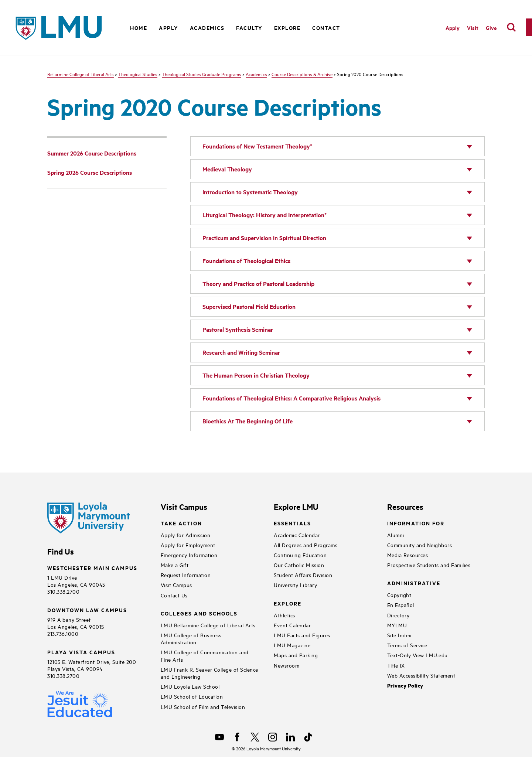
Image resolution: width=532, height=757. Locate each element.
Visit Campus (176, 585)
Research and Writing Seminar (241, 352)
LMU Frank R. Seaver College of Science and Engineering (209, 673)
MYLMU (397, 625)
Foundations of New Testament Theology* (257, 146)
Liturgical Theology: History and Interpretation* (265, 215)
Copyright (399, 595)
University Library (295, 585)
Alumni (396, 535)
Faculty (249, 28)
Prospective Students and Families (429, 565)
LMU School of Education (192, 696)
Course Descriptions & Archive (302, 74)
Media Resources (408, 555)
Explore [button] (287, 28)
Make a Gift (175, 565)
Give (491, 28)
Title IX (396, 665)
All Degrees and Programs (306, 545)
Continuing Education (300, 555)
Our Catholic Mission (299, 565)
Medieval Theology (227, 169)
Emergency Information (189, 555)
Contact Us (174, 595)
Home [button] (139, 28)
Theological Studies (138, 74)
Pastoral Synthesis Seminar (238, 329)
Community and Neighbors (420, 545)
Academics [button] (207, 28)
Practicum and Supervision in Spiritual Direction (264, 238)
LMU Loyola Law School (190, 686)
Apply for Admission (186, 535)
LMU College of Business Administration (191, 638)
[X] (255, 737)
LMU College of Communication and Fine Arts (205, 655)
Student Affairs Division (303, 575)
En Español (401, 605)
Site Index (399, 635)
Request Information (186, 575)
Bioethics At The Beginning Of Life (248, 421)
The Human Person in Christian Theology (256, 375)
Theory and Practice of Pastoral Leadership (258, 284)
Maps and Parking (296, 655)
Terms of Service (407, 645)
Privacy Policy (405, 686)
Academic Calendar (297, 535)
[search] (511, 27)
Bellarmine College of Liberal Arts (81, 74)
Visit (473, 28)
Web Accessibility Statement (421, 675)
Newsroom (287, 665)
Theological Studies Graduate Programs (202, 74)
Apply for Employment (188, 545)
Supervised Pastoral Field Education (249, 306)
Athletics (284, 615)
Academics (256, 74)
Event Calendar (292, 625)
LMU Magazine (292, 645)
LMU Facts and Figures (302, 635)
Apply (168, 28)
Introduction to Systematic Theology (250, 192)
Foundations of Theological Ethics (246, 261)
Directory (398, 615)
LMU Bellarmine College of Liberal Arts (208, 625)
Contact (326, 28)
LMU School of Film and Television (203, 707)
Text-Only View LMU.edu (417, 655)
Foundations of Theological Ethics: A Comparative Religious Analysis (291, 398)
